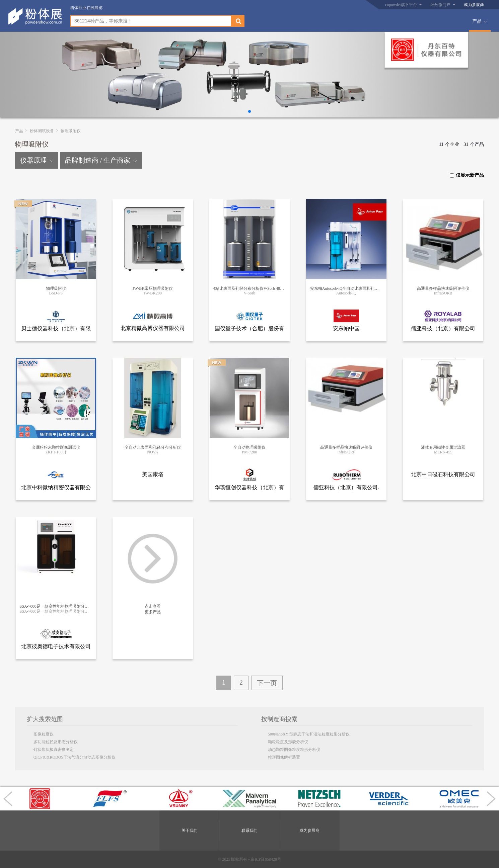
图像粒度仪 (44, 734)
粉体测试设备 (42, 131)
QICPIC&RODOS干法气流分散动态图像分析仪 (75, 757)
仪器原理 (37, 160)
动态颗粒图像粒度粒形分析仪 (294, 750)
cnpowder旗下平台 (401, 5)
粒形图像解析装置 (284, 757)
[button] (250, 111)
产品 (477, 21)
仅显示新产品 (467, 175)
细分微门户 (440, 5)
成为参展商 (474, 5)
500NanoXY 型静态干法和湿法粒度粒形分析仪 (309, 734)
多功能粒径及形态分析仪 (56, 742)
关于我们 (190, 831)
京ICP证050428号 (266, 859)
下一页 (267, 683)
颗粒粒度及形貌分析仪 (288, 742)
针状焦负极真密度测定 (54, 750)
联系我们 (250, 831)
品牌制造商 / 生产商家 (101, 160)
